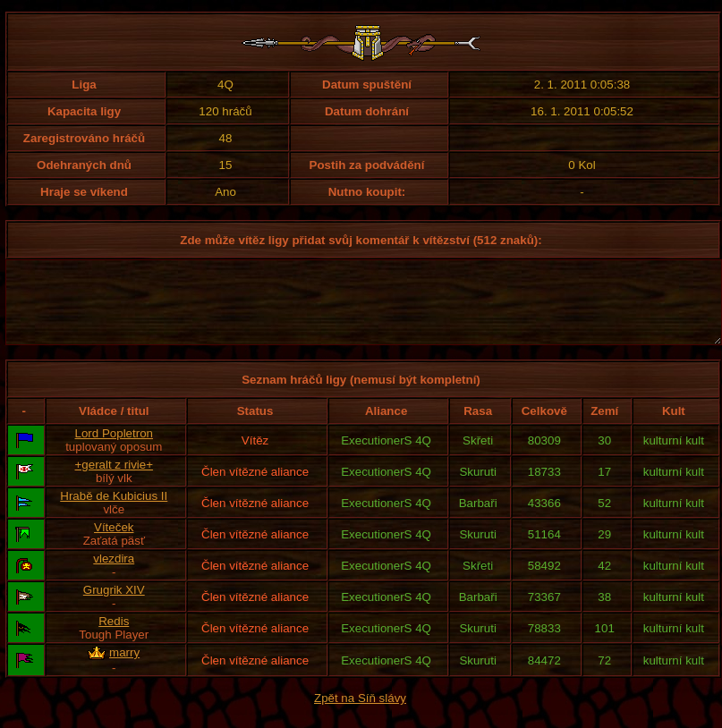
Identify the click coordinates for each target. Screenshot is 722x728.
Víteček (114, 543)
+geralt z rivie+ (114, 481)
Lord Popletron (114, 449)
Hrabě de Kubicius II (114, 512)
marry (124, 669)
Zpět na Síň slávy (360, 714)
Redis (114, 637)
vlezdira (114, 575)
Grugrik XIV (114, 606)
